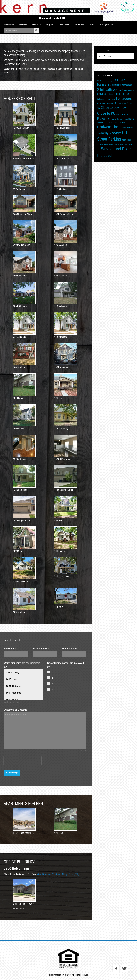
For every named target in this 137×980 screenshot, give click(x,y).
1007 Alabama (13, 693)
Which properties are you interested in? (22, 665)
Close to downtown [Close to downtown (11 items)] (115, 108)
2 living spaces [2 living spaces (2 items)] (128, 90)
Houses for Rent (9, 25)
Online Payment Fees (106, 25)
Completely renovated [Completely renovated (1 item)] (123, 114)
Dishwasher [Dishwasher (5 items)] (104, 119)
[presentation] (23, 761)
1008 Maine (12, 699)
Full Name (10, 649)
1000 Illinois (12, 679)
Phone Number (69, 649)
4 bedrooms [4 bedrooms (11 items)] (124, 99)
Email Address (41, 649)
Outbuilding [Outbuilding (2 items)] (126, 140)
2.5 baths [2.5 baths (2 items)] (101, 94)
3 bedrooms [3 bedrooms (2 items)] (110, 94)
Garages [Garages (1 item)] (125, 119)
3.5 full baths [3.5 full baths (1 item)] (111, 99)
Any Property (12, 673)
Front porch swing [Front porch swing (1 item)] (116, 119)
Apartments (23, 25)
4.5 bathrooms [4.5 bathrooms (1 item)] (102, 103)
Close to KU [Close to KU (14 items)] (106, 113)
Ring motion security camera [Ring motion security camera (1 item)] (106, 144)
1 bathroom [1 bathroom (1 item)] (101, 81)
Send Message (12, 772)
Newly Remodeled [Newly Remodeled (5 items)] (111, 133)
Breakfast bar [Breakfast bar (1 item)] (122, 103)
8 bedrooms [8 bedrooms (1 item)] (110, 103)
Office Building (37, 25)
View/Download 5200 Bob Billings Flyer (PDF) (58, 874)
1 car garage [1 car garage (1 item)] (109, 81)
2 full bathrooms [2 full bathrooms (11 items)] (109, 90)
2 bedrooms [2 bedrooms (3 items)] (116, 85)
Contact (92, 25)
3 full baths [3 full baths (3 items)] (121, 94)
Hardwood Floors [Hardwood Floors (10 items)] (109, 127)
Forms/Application (64, 25)
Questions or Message (15, 710)
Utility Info (50, 25)
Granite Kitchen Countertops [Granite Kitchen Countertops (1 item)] (117, 123)
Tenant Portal (80, 25)
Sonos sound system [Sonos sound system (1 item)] (122, 144)
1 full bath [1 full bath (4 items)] (118, 80)
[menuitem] (9, 25)
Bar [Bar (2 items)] (116, 103)
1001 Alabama (13, 686)
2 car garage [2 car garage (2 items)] (127, 85)
